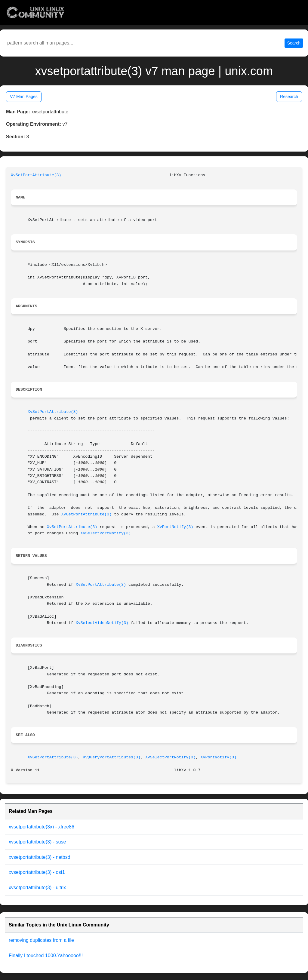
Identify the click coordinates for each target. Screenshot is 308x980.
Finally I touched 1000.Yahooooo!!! (46, 955)
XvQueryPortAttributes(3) (112, 757)
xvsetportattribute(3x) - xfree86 (42, 827)
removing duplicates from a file (41, 940)
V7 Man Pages (24, 97)
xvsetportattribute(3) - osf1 (37, 872)
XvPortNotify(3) (175, 527)
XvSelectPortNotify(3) (106, 533)
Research (289, 97)
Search (294, 43)
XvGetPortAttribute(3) (87, 514)
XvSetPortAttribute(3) (36, 175)
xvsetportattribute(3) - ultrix (37, 888)
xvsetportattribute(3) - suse (37, 842)
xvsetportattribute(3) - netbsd (40, 857)
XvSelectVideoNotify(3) (102, 623)
